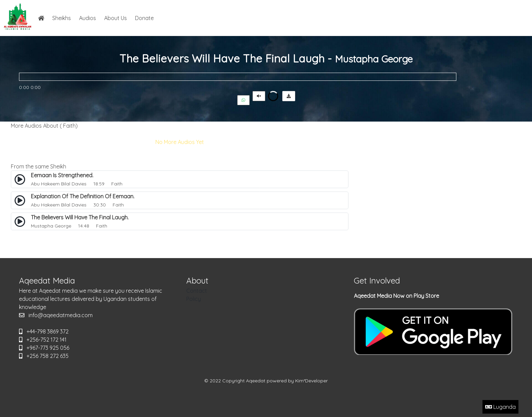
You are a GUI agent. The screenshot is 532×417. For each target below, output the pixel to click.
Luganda (500, 407)
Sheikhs (62, 18)
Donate (144, 18)
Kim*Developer (311, 381)
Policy (194, 299)
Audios (88, 18)
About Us (116, 18)
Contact (197, 291)
